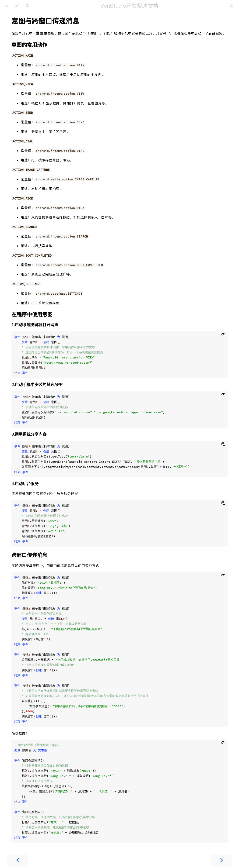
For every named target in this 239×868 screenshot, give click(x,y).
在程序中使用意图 (32, 315)
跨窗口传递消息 (29, 555)
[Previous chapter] (18, 860)
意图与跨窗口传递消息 (45, 21)
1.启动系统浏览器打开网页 (35, 325)
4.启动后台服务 (25, 484)
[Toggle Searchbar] (27, 6)
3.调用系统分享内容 (29, 434)
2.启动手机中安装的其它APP (37, 385)
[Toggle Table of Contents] (6, 6)
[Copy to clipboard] (223, 335)
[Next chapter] (221, 860)
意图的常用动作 (29, 45)
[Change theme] (17, 6)
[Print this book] (232, 6)
